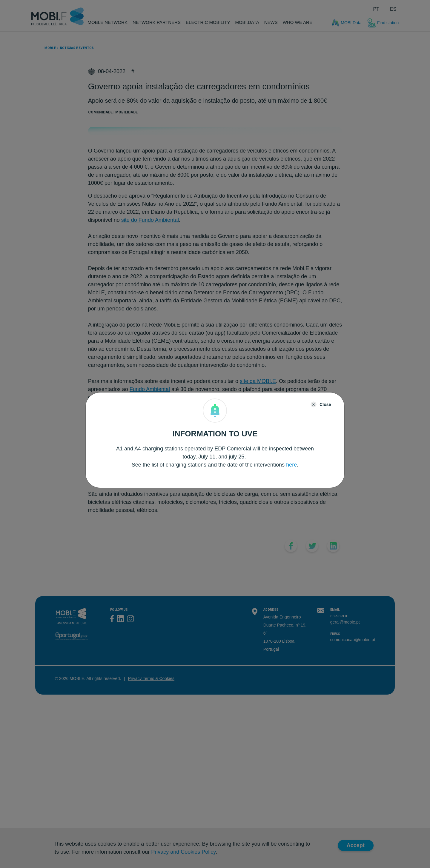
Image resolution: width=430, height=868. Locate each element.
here (291, 465)
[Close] (321, 404)
